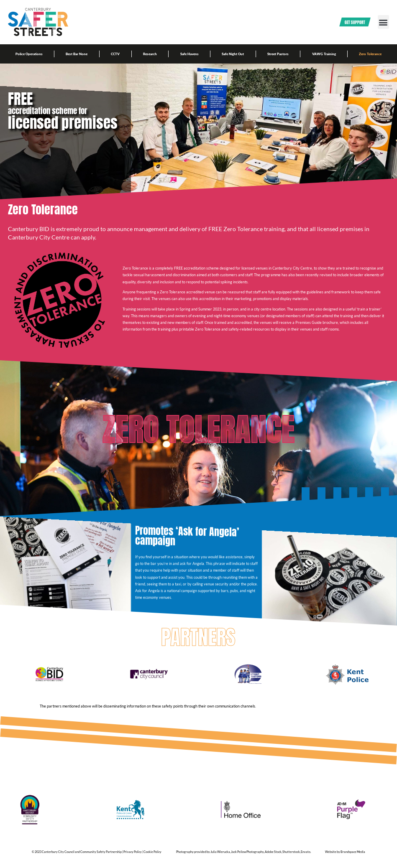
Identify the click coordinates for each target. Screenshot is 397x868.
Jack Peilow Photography (247, 857)
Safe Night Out (233, 54)
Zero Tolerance (370, 54)
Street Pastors (278, 54)
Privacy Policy (133, 857)
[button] (383, 22)
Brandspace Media (353, 857)
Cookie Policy (152, 857)
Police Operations (29, 54)
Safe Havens (190, 54)
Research (150, 54)
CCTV (115, 54)
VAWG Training (324, 54)
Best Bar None (77, 54)
